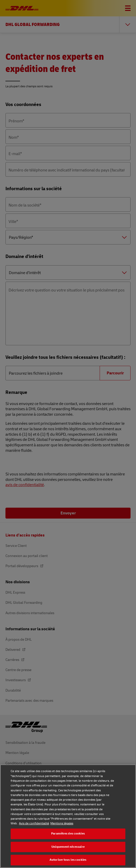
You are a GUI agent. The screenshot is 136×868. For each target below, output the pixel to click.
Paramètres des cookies (68, 834)
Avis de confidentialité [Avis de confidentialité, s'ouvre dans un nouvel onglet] (34, 823)
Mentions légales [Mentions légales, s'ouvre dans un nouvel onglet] (62, 823)
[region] (68, 816)
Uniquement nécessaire (68, 847)
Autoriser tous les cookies (68, 860)
